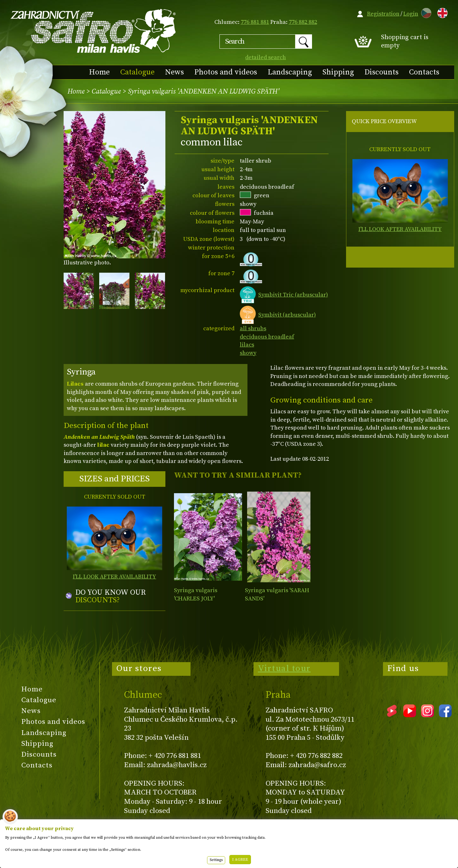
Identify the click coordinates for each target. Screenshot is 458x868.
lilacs (247, 345)
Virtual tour (284, 668)
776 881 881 (255, 22)
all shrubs (253, 329)
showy (248, 353)
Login (411, 14)
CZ (425, 12)
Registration (383, 14)
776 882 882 (303, 22)
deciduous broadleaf (267, 337)
